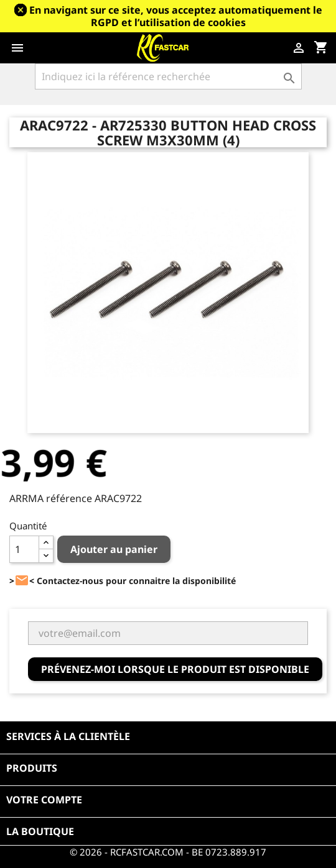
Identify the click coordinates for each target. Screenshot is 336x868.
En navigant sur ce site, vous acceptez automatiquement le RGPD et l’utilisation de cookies (176, 16)
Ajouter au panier (114, 549)
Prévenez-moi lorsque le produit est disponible (175, 669)
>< (22, 581)
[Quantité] (24, 549)
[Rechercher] (168, 76)
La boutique (40, 831)
